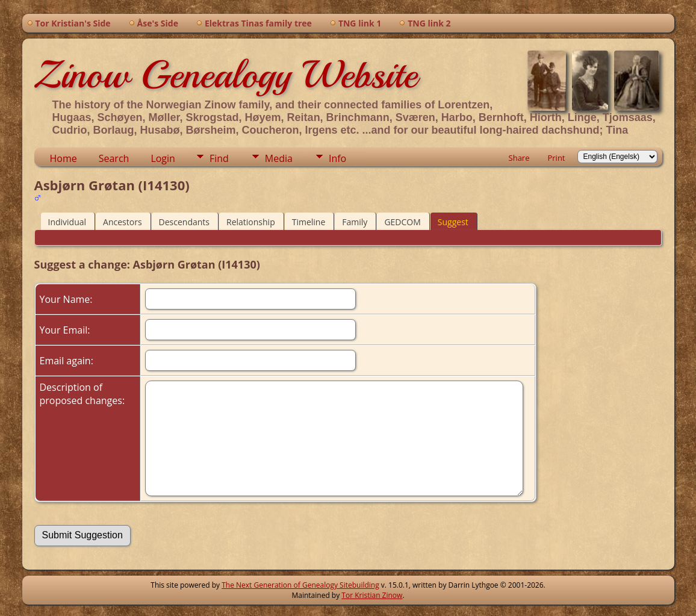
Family (355, 222)
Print (556, 158)
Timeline (309, 222)
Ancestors (122, 222)
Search (114, 158)
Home (64, 158)
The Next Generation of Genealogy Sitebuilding (300, 585)
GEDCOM (402, 222)
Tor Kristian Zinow (372, 595)
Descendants (184, 222)
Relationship (251, 222)
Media (279, 158)
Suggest (453, 222)
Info (337, 158)
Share (519, 158)
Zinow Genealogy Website (226, 75)
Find (219, 158)
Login (163, 158)
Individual (67, 222)
